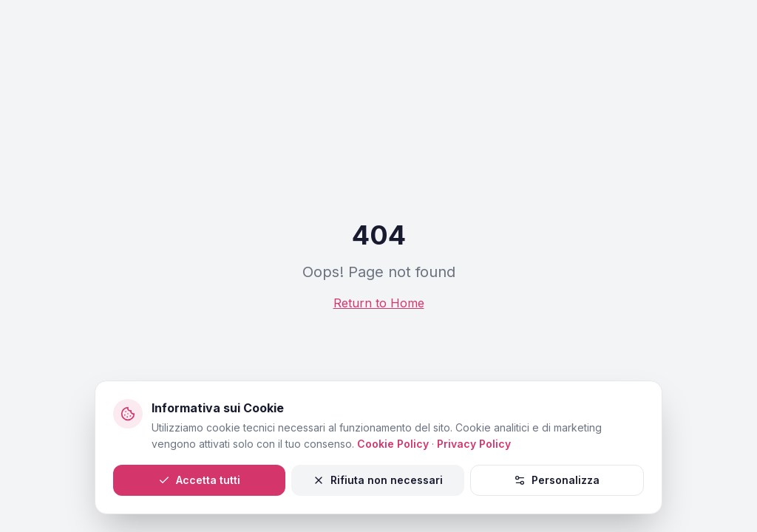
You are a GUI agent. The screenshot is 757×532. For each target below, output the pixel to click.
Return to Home (379, 303)
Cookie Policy (393, 444)
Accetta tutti (199, 480)
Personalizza (557, 480)
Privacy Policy (474, 444)
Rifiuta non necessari (378, 480)
